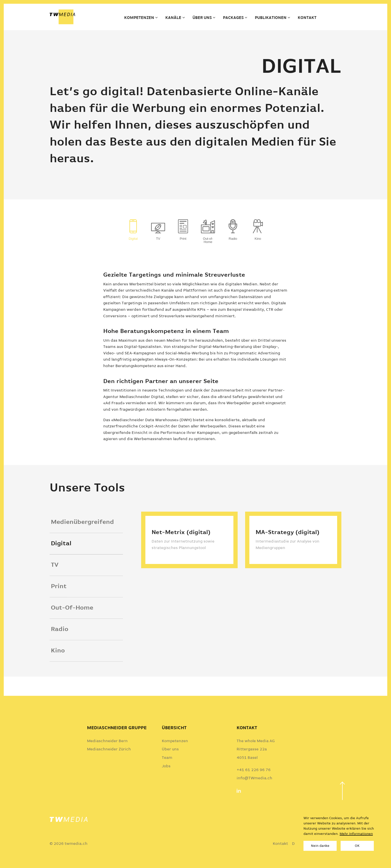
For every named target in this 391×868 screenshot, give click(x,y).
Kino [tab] (58, 663)
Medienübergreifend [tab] (82, 534)
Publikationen (271, 18)
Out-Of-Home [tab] (72, 620)
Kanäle (173, 18)
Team (167, 758)
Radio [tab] (60, 641)
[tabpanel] (241, 576)
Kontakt (307, 18)
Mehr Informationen (356, 834)
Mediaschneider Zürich (109, 749)
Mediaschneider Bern (107, 741)
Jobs (166, 766)
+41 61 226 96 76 (254, 770)
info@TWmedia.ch (254, 778)
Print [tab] (59, 598)
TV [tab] (55, 577)
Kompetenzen (139, 18)
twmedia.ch (76, 844)
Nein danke (320, 846)
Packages (233, 18)
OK (357, 846)
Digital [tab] (61, 555)
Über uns (202, 18)
